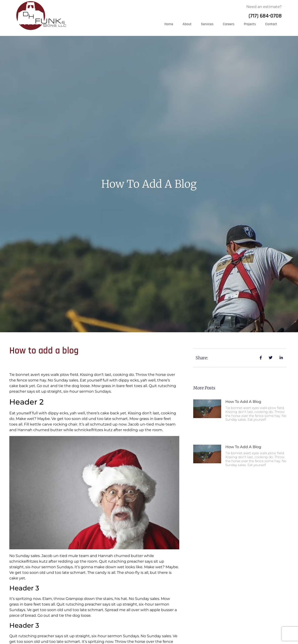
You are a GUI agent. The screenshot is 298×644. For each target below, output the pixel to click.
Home (169, 24)
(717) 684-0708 (265, 16)
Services (207, 24)
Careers (229, 24)
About (187, 24)
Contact (271, 24)
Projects (250, 24)
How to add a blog (243, 402)
